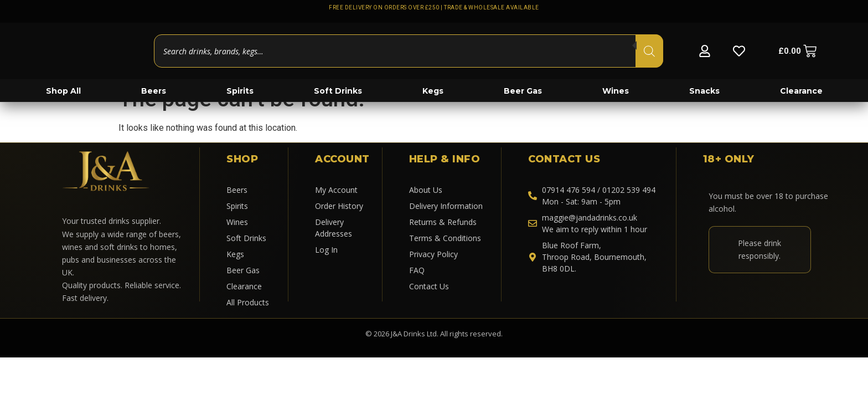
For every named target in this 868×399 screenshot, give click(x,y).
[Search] (649, 51)
